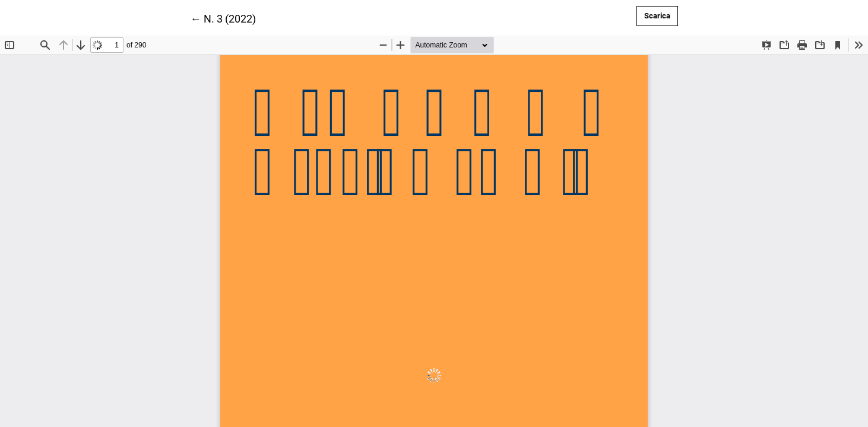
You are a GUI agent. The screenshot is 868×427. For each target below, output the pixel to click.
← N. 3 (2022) (223, 18)
